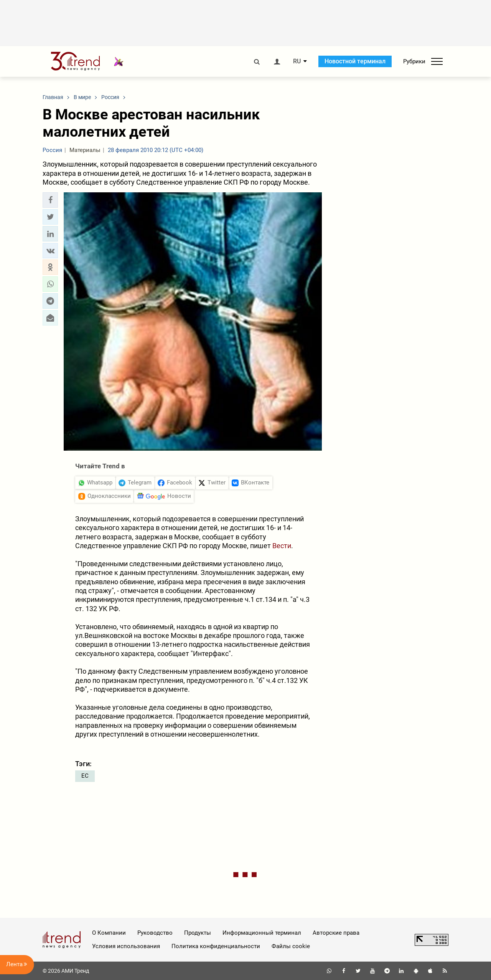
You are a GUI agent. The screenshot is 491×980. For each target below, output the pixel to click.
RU (297, 61)
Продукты (198, 933)
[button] (50, 200)
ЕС (85, 776)
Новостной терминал (355, 61)
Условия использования (126, 946)
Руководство (155, 933)
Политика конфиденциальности (216, 946)
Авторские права (336, 933)
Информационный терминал (262, 933)
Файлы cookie (291, 946)
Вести (282, 546)
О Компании (109, 933)
